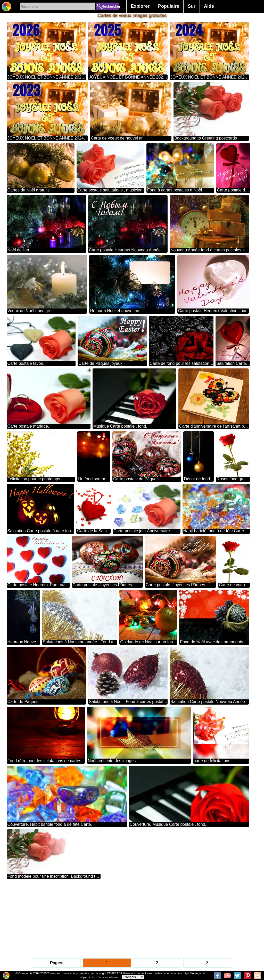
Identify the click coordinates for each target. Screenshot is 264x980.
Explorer (140, 6)
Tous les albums (108, 977)
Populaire (169, 6)
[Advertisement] (132, 917)
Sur (192, 6)
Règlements (87, 977)
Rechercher (110, 6)
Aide (209, 6)
